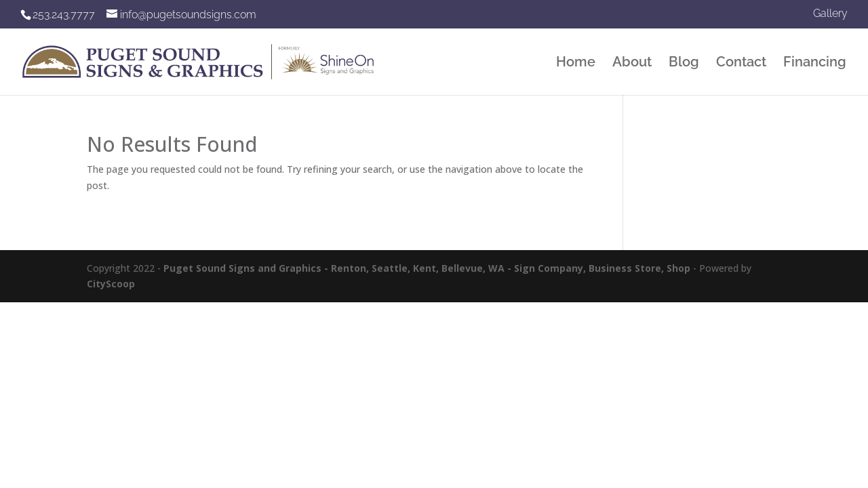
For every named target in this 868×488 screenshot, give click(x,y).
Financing (815, 63)
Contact (741, 63)
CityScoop (111, 284)
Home (576, 63)
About (632, 63)
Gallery (830, 14)
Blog (684, 63)
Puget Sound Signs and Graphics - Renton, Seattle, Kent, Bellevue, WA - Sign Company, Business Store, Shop (427, 268)
